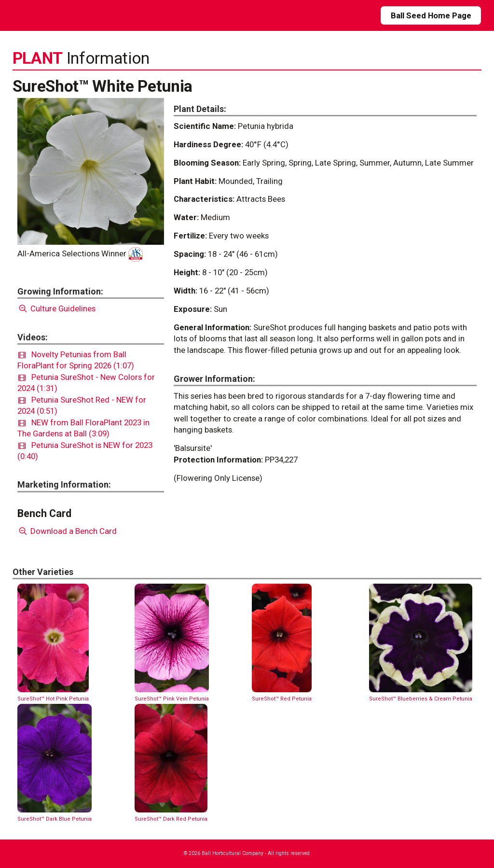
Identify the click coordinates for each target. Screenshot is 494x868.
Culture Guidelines (57, 308)
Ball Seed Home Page (431, 15)
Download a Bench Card (67, 531)
